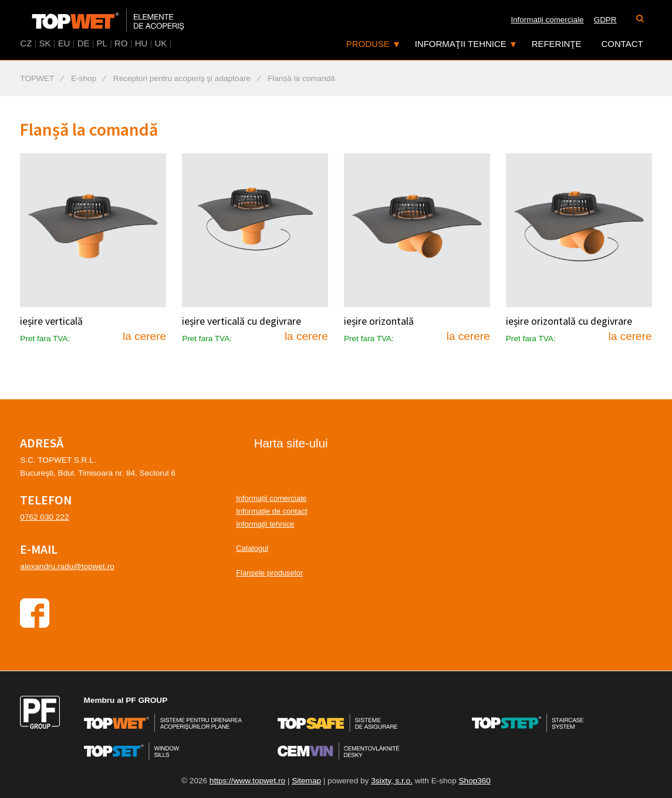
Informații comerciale (271, 498)
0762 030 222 (44, 517)
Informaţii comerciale (547, 20)
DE (84, 43)
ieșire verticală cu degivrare (242, 321)
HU (141, 43)
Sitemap (306, 781)
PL (102, 43)
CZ (26, 43)
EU (64, 43)
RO (121, 43)
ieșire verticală (51, 321)
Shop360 (475, 781)
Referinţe (557, 44)
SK (45, 43)
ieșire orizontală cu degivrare (569, 321)
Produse (368, 44)
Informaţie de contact (271, 511)
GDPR (605, 20)
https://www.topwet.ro (247, 781)
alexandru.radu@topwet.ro (67, 566)
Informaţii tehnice (461, 44)
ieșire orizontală (379, 321)
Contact (622, 44)
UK (161, 43)
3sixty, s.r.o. (392, 781)
